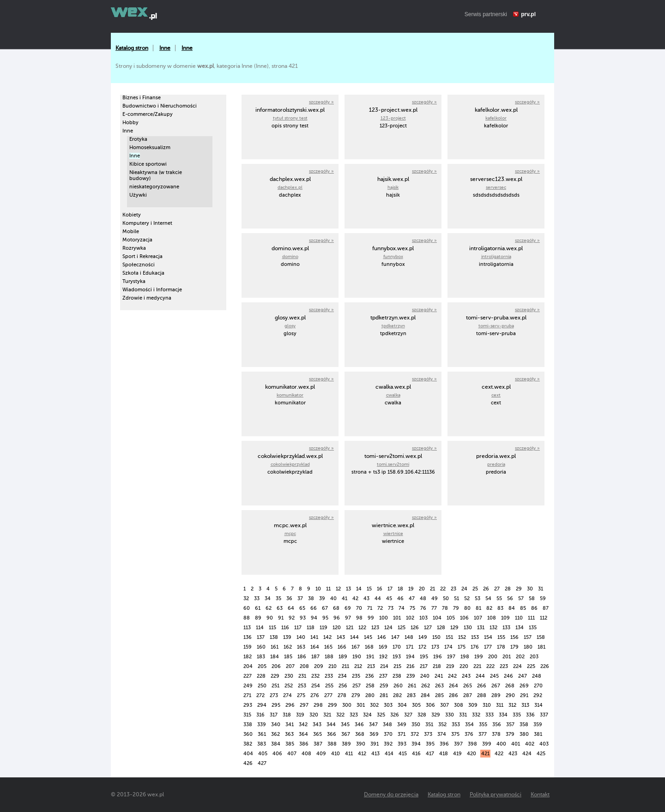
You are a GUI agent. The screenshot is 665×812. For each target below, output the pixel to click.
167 (356, 647)
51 (456, 598)
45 (389, 598)
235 (356, 676)
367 (346, 734)
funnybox (393, 256)
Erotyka (138, 139)
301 (361, 705)
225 (531, 666)
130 (468, 628)
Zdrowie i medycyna (147, 298)
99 (371, 618)
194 (410, 657)
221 (477, 666)
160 (261, 647)
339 (262, 725)
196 (438, 657)
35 (278, 598)
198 (465, 657)
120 (337, 628)
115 (272, 628)
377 (483, 734)
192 (383, 657)
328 (422, 715)
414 (389, 754)
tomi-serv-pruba (496, 326)
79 (456, 608)
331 (463, 715)
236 (370, 676)
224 (517, 666)
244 (480, 676)
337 (544, 715)
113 (247, 628)
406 (277, 754)
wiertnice (393, 533)
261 (412, 686)
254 (316, 686)
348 (387, 725)
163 (301, 647)
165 (328, 647)
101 (397, 618)
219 (450, 666)
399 (487, 744)
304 (402, 705)
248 (537, 676)
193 (397, 657)
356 (497, 725)
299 (332, 705)
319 (300, 715)
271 (247, 695)
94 (314, 618)
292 (538, 695)
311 (500, 705)
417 (430, 754)
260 (398, 686)
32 (246, 598)
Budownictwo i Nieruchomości (160, 106)
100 (384, 618)
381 (538, 734)
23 (453, 589)
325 (381, 715)
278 (342, 695)
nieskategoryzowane (154, 187)
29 (519, 589)
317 (274, 715)
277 (328, 695)
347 (373, 725)
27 (497, 589)
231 (302, 676)
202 (520, 657)
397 (458, 744)
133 (506, 628)
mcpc (290, 533)
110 (519, 618)
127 (428, 628)
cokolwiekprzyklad (290, 464)
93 (303, 618)
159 (248, 647)
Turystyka (134, 281)
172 (422, 647)
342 (303, 725)
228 (261, 676)
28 (508, 589)
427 (262, 763)
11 (328, 589)
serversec (496, 187)
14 (359, 589)
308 (459, 705)
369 (374, 734)
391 (375, 744)
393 (402, 744)
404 (248, 754)
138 (274, 637)
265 (468, 686)
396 (444, 744)
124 (388, 628)
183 (261, 657)
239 (411, 676)
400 (501, 744)
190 (357, 657)
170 (397, 647)
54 (488, 598)
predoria (496, 464)
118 (311, 628)
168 (369, 647)
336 (530, 715)
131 (481, 628)
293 (248, 705)
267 (496, 686)
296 (290, 705)
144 (354, 637)
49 (435, 598)
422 (499, 754)
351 (429, 725)
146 (382, 637)
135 (533, 628)
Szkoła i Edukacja (143, 273)
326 (395, 715)
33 (257, 598)
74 (402, 608)
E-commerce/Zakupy (148, 114)
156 (514, 637)
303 (388, 705)
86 (534, 608)
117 (298, 628)
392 (388, 744)
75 (412, 608)
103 (423, 618)
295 (276, 705)
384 (276, 744)
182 (248, 657)
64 (291, 608)
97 (348, 618)
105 (451, 618)
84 (512, 608)
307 (444, 705)
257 (357, 686)
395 (430, 744)
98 (359, 618)
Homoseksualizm (150, 147)
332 (476, 715)
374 (442, 734)
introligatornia (496, 256)
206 (276, 666)
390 (361, 744)
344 (331, 725)
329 (436, 715)
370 (388, 734)
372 (415, 734)
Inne (165, 48)
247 (523, 676)
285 (439, 695)
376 (469, 734)
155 (501, 637)
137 (261, 637)
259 (384, 686)
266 (482, 686)
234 (342, 676)
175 (462, 647)
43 (366, 598)
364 (303, 734)
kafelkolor (496, 118)
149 (423, 637)
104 (437, 618)
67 (325, 608)
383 (262, 744)
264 (453, 686)
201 (507, 657)
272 (260, 695)
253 (302, 686)
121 (350, 628)
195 (424, 657)
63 (280, 608)
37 (300, 598)
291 (524, 695)
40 (333, 598)
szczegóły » (321, 102)
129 (454, 628)
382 (248, 744)
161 (275, 647)
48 (423, 598)
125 (402, 628)
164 (315, 647)
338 (248, 725)
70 (359, 608)
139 (287, 637)
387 (318, 744)
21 (432, 589)
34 (268, 598)
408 (306, 754)
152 (462, 637)
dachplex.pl (290, 187)
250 (262, 686)
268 (510, 686)
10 (318, 589)
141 (314, 637)
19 (411, 589)
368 (360, 734)
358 (524, 725)
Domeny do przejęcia (391, 794)
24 (464, 589)
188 (329, 657)
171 (410, 647)
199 (479, 657)
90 (270, 618)
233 (329, 676)
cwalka (393, 395)
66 (314, 608)
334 (503, 715)
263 (439, 686)
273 (274, 695)
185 (288, 657)
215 (397, 666)
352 (442, 725)
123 (375, 628)
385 (290, 744)
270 (538, 686)
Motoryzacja (137, 240)
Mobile (131, 232)
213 (371, 666)
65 (302, 608)
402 (530, 744)
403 (544, 744)
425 (541, 754)
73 (391, 608)
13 (348, 589)
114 (260, 628)
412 (362, 754)
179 (514, 647)
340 (276, 725)
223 (504, 666)
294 (262, 705)
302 (374, 705)
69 (348, 608)
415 (403, 754)
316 (260, 715)
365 (317, 734)
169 (383, 647)
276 (315, 695)
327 (408, 715)
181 (541, 647)
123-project (393, 118)
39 (322, 598)
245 (494, 676)
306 (430, 705)
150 (436, 637)
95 (325, 618)
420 (472, 754)
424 (527, 754)
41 (345, 598)
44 (378, 598)
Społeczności (139, 265)
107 (478, 618)
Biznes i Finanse (142, 98)
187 (315, 657)
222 (490, 666)
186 (302, 657)
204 (248, 666)
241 (439, 676)
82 (489, 608)
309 (473, 705)
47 (412, 598)
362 (275, 734)
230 (289, 676)
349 (402, 725)
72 (380, 608)
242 (452, 676)
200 (493, 657)
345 (345, 725)
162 (288, 647)
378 (496, 734)
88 (247, 618)
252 (289, 686)
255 (329, 686)
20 (422, 589)
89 (258, 618)
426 (248, 763)
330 (450, 715)
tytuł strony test (290, 118)
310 (487, 705)
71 (370, 608)
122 (362, 628)
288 (482, 695)
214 (384, 666)
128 (441, 628)
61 (258, 608)
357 (510, 725)
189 (343, 657)
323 (354, 715)
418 (444, 754)
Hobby (130, 123)
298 (318, 705)
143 (341, 637)
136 (248, 637)
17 (390, 589)
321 (327, 715)
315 (247, 715)
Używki (138, 195)
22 (443, 589)
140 (301, 637)
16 (380, 589)
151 (449, 637)
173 (435, 647)
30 (530, 589)
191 (370, 657)
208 (304, 666)
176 (475, 647)
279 (356, 695)
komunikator (290, 395)
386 (304, 744)
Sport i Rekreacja (142, 256)
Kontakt (540, 794)
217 (424, 666)
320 (314, 715)
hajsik (393, 187)
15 (369, 589)
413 (375, 754)
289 (496, 695)
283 (411, 695)
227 (248, 676)
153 (475, 637)
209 (319, 666)
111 (531, 618)
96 (337, 618)
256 (343, 686)
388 (332, 744)
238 (397, 676)
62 (269, 608)
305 (416, 705)
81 (478, 608)
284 (425, 695)
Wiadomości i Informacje (152, 290)
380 (524, 734)
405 (263, 754)
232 (315, 676)
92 (292, 618)
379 (510, 734)
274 (287, 695)
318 (287, 715)
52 (467, 598)
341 (290, 725)
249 (248, 686)
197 (451, 657)
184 (275, 657)
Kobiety (132, 215)
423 (513, 754)
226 (545, 666)
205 (262, 666)
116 (285, 628)
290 (510, 695)
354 (469, 725)
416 (416, 754)
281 (384, 695)
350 (416, 725)
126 (415, 628)
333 (490, 715)
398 (472, 744)
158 (541, 637)
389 (346, 744)
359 (538, 725)
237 (383, 676)
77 (434, 608)
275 (301, 695)
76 (423, 608)
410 (336, 754)
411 (349, 754)
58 (532, 598)
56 (510, 598)
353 (456, 725)
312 (512, 705)
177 (488, 647)
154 (488, 637)
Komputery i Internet (147, 223)
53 (478, 598)
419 (457, 754)
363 (289, 734)
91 (281, 618)
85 (523, 608)
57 (521, 598)
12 (338, 589)
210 (332, 666)
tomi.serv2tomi (393, 464)
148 (409, 637)
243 (466, 676)
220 (464, 666)
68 (336, 608)
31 (541, 589)
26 (486, 589)
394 (416, 744)
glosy (290, 326)
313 (525, 705)
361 (262, 734)
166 (342, 647)
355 (483, 725)
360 (248, 734)
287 (468, 695)
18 (400, 589)
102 (410, 618)
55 (499, 598)
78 (445, 608)
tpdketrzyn (393, 326)
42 (355, 598)
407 (292, 754)
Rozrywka (134, 248)
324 (367, 715)
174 (448, 647)
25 (475, 589)
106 (464, 618)
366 (332, 734)
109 (505, 618)
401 (516, 744)
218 (437, 666)
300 (347, 705)
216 (411, 666)
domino (290, 256)
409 (321, 754)
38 (311, 598)
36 (289, 598)
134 (520, 628)
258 (370, 686)
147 (395, 637)
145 (368, 637)
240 (425, 676)
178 (501, 647)
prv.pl (528, 14)
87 (546, 608)
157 (528, 637)
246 (508, 676)
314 (538, 705)
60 (247, 608)
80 (467, 608)
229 (275, 676)
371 (402, 734)
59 (543, 598)
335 (517, 715)
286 (453, 695)
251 (275, 686)
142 (327, 637)
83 (500, 608)
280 (370, 695)
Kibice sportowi (148, 164)
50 (446, 598)
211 (345, 666)
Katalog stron (132, 48)
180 (528, 647)
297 (304, 705)
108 (492, 618)
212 (358, 666)
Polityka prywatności (496, 794)
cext (496, 395)
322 (340, 715)
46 (400, 598)
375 (455, 734)
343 (317, 725)
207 (290, 666)
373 (428, 734)
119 (323, 628)
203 (534, 657)
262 (426, 686)
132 (493, 628)
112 (544, 618)
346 (359, 725)
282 (397, 695)
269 (524, 686)
